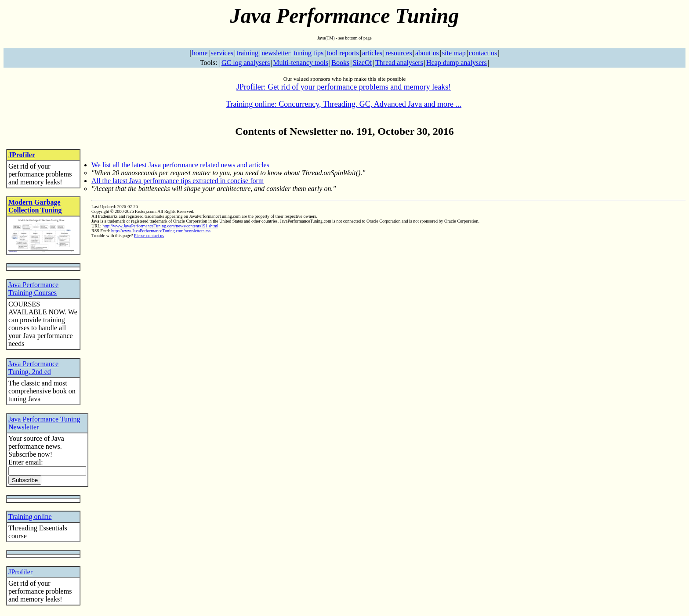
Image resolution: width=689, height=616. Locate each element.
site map (454, 53)
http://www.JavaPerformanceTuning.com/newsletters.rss (161, 231)
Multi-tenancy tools (301, 63)
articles (372, 53)
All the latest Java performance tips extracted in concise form (178, 181)
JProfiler (22, 155)
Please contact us (149, 236)
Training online (30, 517)
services (222, 53)
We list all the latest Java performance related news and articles (180, 165)
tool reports (343, 53)
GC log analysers (246, 63)
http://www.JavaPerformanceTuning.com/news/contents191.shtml (160, 226)
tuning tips (308, 53)
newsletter (276, 53)
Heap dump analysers (457, 63)
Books (340, 63)
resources (399, 53)
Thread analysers (399, 63)
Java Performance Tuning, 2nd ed (33, 368)
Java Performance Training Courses (33, 289)
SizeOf (362, 63)
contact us (483, 53)
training (247, 53)
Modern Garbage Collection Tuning (35, 206)
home (200, 53)
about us (427, 53)
